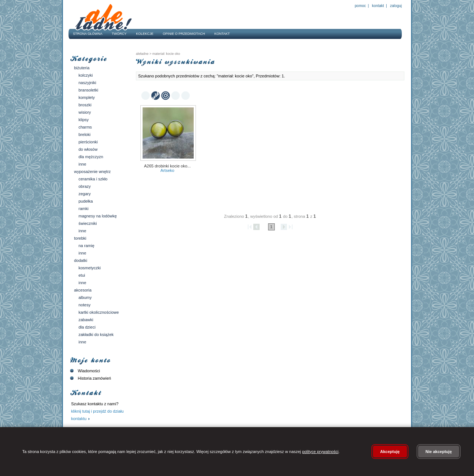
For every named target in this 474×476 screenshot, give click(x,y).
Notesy (84, 305)
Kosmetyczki (90, 268)
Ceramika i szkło (93, 179)
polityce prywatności (320, 452)
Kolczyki (86, 75)
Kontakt (378, 6)
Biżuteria (82, 68)
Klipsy (84, 120)
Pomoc (360, 6)
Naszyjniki (87, 83)
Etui (82, 275)
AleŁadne (142, 54)
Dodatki (81, 260)
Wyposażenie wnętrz (92, 172)
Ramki (84, 209)
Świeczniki (88, 223)
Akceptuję (390, 452)
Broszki (85, 105)
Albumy (85, 297)
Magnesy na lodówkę (98, 216)
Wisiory (85, 112)
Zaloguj (395, 6)
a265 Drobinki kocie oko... (167, 166)
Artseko (167, 170)
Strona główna (88, 34)
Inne (82, 164)
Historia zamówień (90, 378)
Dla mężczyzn (91, 157)
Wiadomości (84, 371)
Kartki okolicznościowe (99, 312)
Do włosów (88, 149)
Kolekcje (145, 34)
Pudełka (86, 201)
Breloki (84, 134)
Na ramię (86, 246)
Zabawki (86, 320)
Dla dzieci (87, 327)
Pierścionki (88, 142)
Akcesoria (83, 290)
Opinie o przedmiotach (184, 34)
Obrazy (85, 186)
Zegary (85, 194)
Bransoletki (88, 90)
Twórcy (119, 34)
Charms (85, 127)
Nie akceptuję (439, 452)
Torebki (80, 238)
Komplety (87, 97)
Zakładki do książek (96, 334)
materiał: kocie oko (166, 54)
